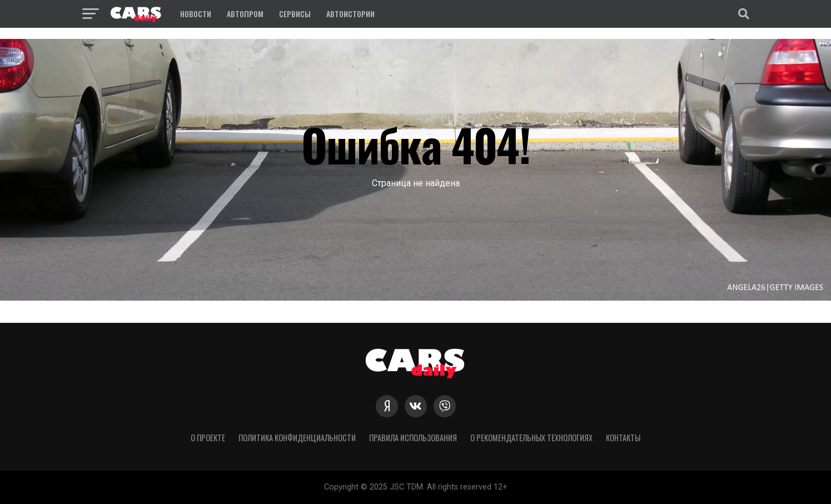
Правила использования (413, 438)
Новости (196, 14)
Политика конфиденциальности (297, 438)
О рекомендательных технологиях (531, 438)
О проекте (208, 438)
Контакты (623, 438)
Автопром (245, 14)
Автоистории (350, 14)
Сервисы (295, 14)
